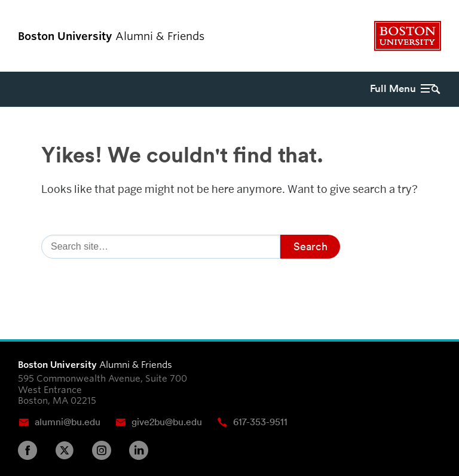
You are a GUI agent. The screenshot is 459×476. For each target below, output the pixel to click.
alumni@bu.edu (68, 422)
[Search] (161, 247)
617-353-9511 (260, 422)
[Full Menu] (395, 89)
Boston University (408, 36)
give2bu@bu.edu (167, 422)
